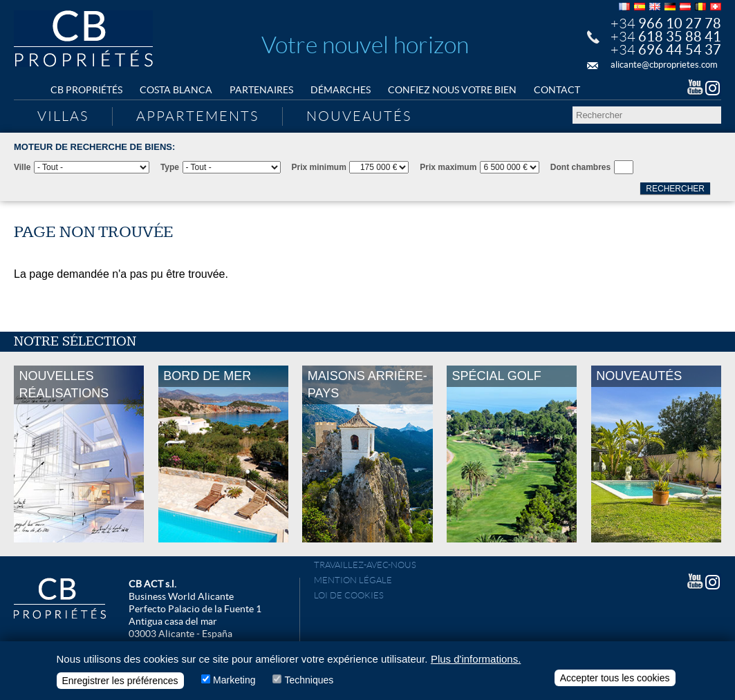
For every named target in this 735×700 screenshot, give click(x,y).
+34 (666, 23)
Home (28, 90)
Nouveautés (359, 116)
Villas (63, 116)
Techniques (309, 683)
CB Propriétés (86, 90)
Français (624, 7)
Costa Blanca (176, 90)
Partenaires (261, 90)
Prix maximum (448, 167)
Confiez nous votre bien (452, 90)
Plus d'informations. (476, 662)
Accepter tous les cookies (615, 681)
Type (170, 167)
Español (640, 7)
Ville (22, 167)
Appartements (197, 116)
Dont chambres (580, 167)
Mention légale (353, 580)
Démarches (341, 90)
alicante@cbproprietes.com (664, 65)
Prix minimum (319, 167)
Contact (557, 90)
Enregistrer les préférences (120, 683)
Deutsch (670, 7)
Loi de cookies (349, 595)
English (655, 7)
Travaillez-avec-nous (365, 565)
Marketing (234, 683)
